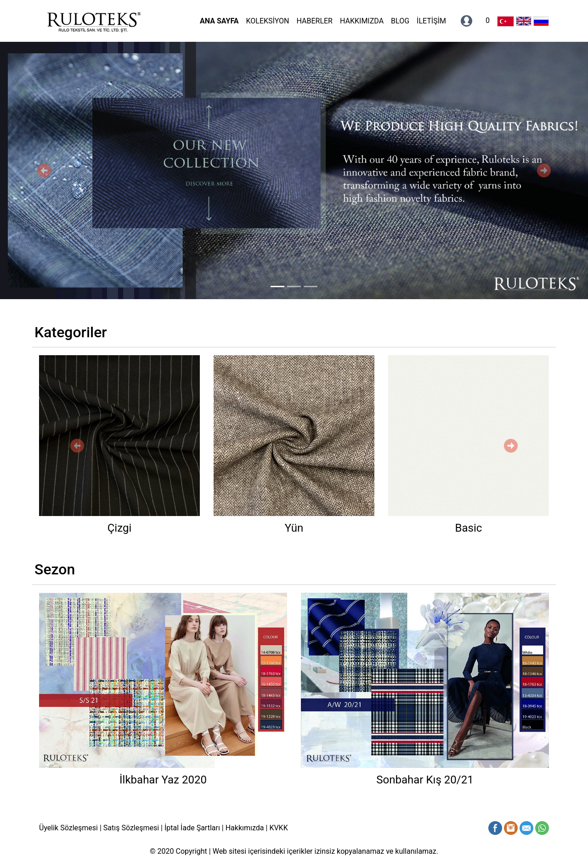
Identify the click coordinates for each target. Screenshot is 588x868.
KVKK (278, 828)
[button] (44, 170)
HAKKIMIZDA (362, 21)
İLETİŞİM (431, 21)
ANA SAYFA (219, 21)
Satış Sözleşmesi (131, 828)
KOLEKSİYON (267, 21)
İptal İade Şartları (192, 828)
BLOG (400, 21)
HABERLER (314, 21)
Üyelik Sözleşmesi (69, 828)
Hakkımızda (245, 828)
